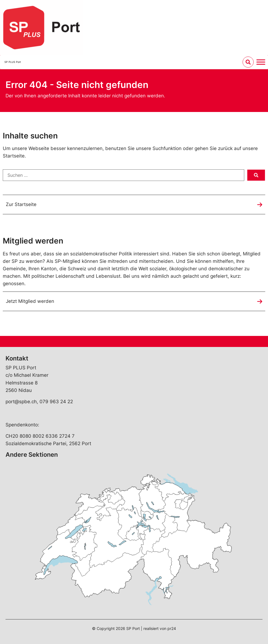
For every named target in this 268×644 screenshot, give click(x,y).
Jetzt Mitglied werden (30, 301)
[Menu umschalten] (261, 62)
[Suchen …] (124, 175)
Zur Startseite (21, 204)
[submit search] (256, 175)
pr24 (172, 628)
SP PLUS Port (13, 62)
